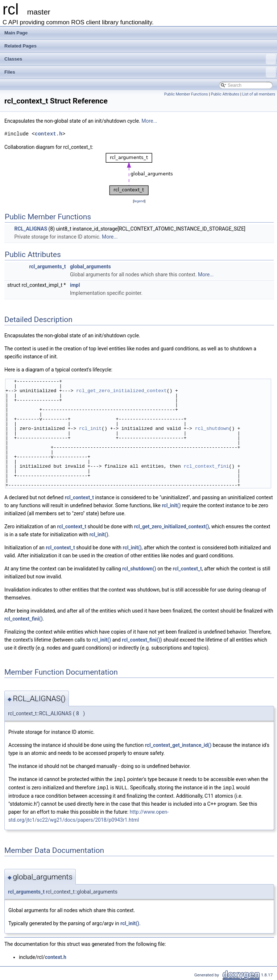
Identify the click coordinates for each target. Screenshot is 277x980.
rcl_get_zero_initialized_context (121, 391)
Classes (140, 59)
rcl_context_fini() (24, 619)
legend (139, 201)
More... (149, 121)
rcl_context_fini (206, 466)
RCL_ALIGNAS (31, 229)
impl (75, 285)
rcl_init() (171, 505)
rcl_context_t (79, 497)
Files (140, 72)
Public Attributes (225, 94)
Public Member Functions (186, 94)
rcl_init (90, 428)
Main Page (16, 33)
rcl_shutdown (212, 428)
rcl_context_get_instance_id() (178, 745)
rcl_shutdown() (139, 569)
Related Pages (20, 46)
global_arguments (90, 267)
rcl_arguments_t (48, 267)
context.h (49, 134)
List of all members (259, 94)
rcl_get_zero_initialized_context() (172, 526)
